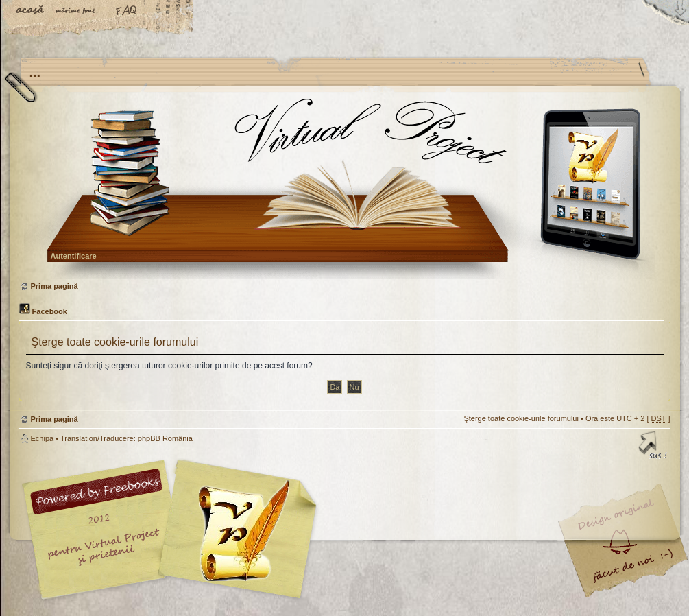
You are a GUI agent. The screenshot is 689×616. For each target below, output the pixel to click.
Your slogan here (235, 531)
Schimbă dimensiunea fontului (79, 12)
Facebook (43, 311)
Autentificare (74, 256)
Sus (653, 447)
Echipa (43, 438)
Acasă (31, 12)
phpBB (173, 530)
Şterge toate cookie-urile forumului (521, 418)
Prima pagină (343, 188)
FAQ (127, 12)
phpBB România (165, 438)
